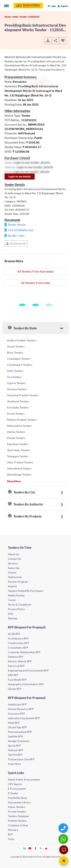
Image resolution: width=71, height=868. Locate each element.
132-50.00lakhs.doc (21, 230)
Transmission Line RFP (21, 759)
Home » (9, 17)
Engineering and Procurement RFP (28, 670)
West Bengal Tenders (19, 475)
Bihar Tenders (15, 353)
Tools (11, 839)
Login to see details (20, 176)
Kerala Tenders (16, 414)
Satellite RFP (15, 736)
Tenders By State (22, 328)
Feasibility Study (18, 798)
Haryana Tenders (17, 389)
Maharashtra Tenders (20, 426)
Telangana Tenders (18, 456)
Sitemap (13, 618)
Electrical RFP (16, 666)
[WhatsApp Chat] (64, 839)
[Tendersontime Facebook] (36, 848)
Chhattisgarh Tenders (20, 365)
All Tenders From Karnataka (35, 271)
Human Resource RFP (21, 709)
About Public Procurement (24, 779)
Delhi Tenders (15, 371)
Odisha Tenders (16, 432)
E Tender (13, 793)
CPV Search (15, 784)
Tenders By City (22, 492)
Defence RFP (16, 657)
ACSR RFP (14, 634)
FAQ (11, 614)
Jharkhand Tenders (18, 401)
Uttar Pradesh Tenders (20, 462)
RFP (10, 834)
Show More (14, 481)
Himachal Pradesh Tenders (23, 395)
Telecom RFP (16, 750)
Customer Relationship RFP (24, 652)
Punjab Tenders (16, 438)
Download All (16, 243)
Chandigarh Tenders (19, 359)
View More (14, 764)
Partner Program (18, 582)
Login (52, 6)
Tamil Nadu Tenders (19, 450)
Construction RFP (19, 643)
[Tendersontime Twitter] (41, 848)
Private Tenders (17, 811)
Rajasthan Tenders (18, 444)
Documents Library (19, 802)
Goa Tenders (14, 377)
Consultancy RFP (18, 648)
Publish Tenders (17, 821)
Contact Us (14, 559)
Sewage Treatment (19, 741)
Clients (12, 572)
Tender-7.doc (16, 235)
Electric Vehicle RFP (20, 661)
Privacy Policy (16, 609)
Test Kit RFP (15, 755)
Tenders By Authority (25, 504)
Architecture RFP (18, 638)
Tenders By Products (25, 516)
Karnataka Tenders (18, 407)
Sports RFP (14, 746)
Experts (12, 586)
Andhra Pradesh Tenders (21, 340)
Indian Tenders (17, 807)
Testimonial (15, 577)
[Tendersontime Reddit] (46, 848)
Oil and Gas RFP (17, 727)
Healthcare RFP (17, 704)
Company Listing (18, 825)
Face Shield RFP (17, 680)
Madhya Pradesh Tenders (22, 420)
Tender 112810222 (30, 17)
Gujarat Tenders (16, 383)
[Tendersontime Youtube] (30, 848)
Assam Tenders (16, 346)
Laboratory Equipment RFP (24, 718)
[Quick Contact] (64, 828)
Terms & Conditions (20, 604)
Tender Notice (17, 224)
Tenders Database (18, 816)
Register (63, 6)
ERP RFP (13, 675)
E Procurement (17, 789)
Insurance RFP (16, 714)
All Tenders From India (36, 283)
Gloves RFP (15, 689)
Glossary (13, 830)
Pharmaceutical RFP (20, 732)
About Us (13, 554)
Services (13, 563)
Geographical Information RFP (26, 684)
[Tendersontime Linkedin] (25, 848)
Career (12, 600)
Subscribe (14, 568)
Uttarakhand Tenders (19, 468)
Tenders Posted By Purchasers (26, 591)
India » (16, 17)
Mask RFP (14, 723)
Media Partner (16, 595)
